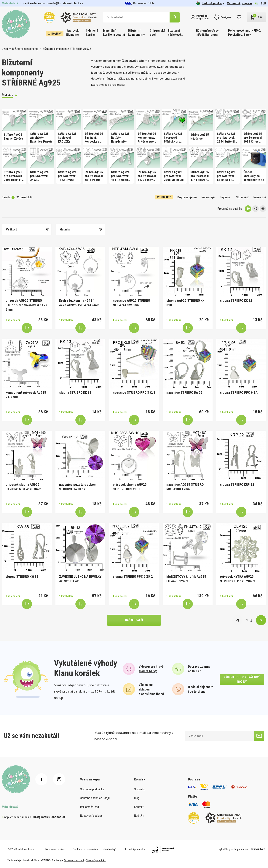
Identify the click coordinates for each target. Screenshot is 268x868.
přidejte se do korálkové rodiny (242, 679)
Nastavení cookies (91, 816)
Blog (137, 798)
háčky (120, 78)
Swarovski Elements (73, 33)
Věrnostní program (239, 3)
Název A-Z (242, 197)
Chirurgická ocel (157, 33)
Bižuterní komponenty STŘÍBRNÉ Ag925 (67, 49)
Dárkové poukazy (210, 3)
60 (263, 209)
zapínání (131, 78)
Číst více (8, 95)
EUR (263, 3)
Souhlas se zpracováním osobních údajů (95, 849)
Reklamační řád (89, 807)
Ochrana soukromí (74, 860)
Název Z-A (260, 197)
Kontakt (139, 807)
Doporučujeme (187, 197)
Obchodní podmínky (92, 789)
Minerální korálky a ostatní (114, 33)
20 (248, 209)
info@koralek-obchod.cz (67, 3)
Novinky (55, 34)
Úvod (5, 49)
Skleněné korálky (92, 33)
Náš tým (139, 816)
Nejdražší (225, 197)
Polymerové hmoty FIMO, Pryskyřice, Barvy (244, 33)
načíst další (134, 620)
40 (256, 209)
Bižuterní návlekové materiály (174, 33)
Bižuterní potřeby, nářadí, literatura (207, 33)
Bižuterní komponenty (137, 33)
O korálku (140, 789)
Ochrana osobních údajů (95, 798)
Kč (256, 3)
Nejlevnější (208, 197)
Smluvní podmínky (96, 860)
